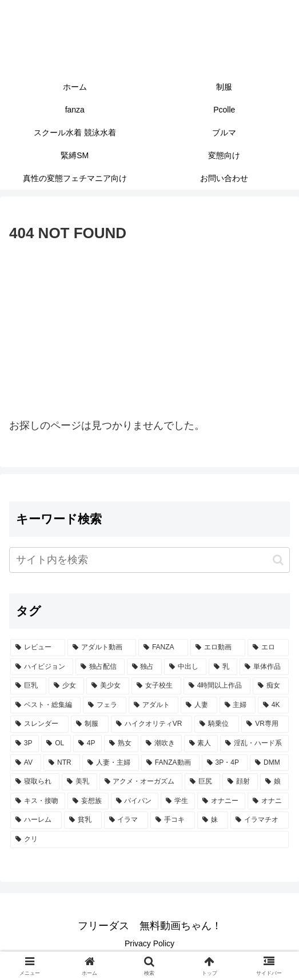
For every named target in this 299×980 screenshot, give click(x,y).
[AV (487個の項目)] (26, 763)
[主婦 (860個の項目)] (238, 705)
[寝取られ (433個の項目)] (35, 782)
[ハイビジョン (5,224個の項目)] (42, 667)
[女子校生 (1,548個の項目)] (156, 686)
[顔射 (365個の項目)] (240, 782)
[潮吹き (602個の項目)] (161, 744)
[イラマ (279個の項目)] (126, 820)
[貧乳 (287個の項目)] (83, 820)
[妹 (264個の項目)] (213, 820)
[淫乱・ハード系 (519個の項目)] (254, 744)
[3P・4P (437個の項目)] (225, 763)
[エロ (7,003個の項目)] (268, 648)
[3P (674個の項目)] (25, 744)
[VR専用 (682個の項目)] (265, 724)
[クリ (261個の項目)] (149, 840)
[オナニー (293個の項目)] (221, 801)
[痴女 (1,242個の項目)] (271, 686)
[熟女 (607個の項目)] (121, 744)
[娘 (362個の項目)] (274, 782)
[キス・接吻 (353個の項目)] (38, 801)
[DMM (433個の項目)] (269, 763)
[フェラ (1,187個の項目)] (104, 705)
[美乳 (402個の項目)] (79, 782)
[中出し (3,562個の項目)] (185, 667)
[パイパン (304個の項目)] (135, 801)
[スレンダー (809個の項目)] (39, 724)
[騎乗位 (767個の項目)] (217, 724)
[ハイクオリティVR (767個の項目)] (152, 724)
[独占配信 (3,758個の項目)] (100, 667)
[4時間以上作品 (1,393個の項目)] (217, 686)
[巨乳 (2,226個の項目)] (28, 686)
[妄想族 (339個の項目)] (88, 801)
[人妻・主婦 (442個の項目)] (111, 763)
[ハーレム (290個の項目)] (36, 820)
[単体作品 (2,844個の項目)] (264, 667)
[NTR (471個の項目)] (62, 763)
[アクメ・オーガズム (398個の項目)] (141, 782)
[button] (278, 560)
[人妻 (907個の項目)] (199, 705)
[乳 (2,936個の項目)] (223, 667)
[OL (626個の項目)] (56, 744)
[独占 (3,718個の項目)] (145, 667)
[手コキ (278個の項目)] (173, 820)
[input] (149, 560)
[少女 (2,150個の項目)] (67, 686)
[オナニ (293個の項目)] (268, 801)
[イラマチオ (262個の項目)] (260, 820)
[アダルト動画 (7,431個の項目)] (102, 648)
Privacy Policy (149, 943)
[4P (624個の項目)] (87, 744)
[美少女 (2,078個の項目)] (108, 686)
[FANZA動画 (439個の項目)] (170, 763)
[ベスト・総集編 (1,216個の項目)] (45, 705)
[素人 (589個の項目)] (201, 744)
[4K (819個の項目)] (273, 705)
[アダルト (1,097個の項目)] (154, 705)
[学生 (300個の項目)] (178, 801)
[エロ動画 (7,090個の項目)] (218, 648)
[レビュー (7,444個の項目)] (38, 648)
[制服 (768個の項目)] (90, 724)
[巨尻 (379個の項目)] (202, 782)
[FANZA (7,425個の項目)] (163, 648)
